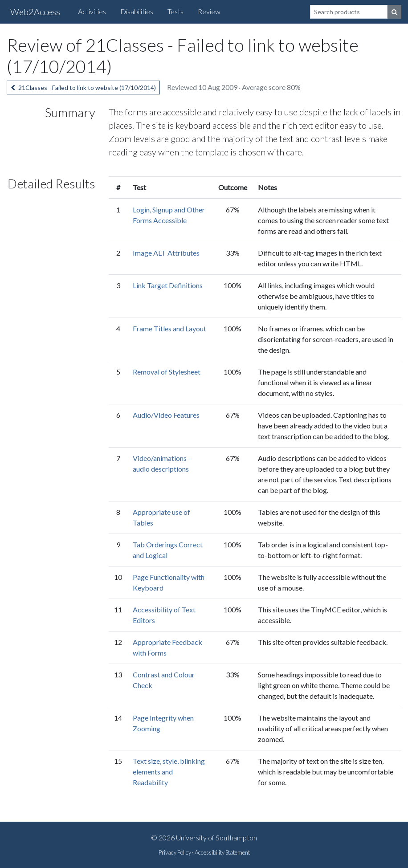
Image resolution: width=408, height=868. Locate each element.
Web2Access (35, 12)
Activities (92, 11)
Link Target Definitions (168, 285)
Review (209, 11)
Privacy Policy (175, 852)
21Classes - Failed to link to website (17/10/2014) (83, 88)
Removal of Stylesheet (167, 372)
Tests (175, 11)
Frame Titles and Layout (169, 328)
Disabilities (137, 11)
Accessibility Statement (222, 852)
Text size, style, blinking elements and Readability (169, 772)
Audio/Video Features (166, 415)
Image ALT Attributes (166, 253)
